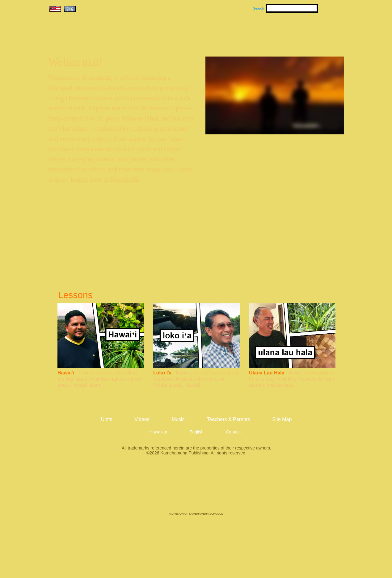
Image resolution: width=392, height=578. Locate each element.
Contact (233, 432)
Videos (255, 31)
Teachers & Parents (306, 31)
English (196, 432)
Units (187, 31)
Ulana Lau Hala (267, 373)
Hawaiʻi (66, 373)
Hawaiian (158, 432)
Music (226, 31)
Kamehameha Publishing (196, 488)
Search (258, 8)
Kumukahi (101, 39)
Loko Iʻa (162, 373)
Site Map (282, 419)
